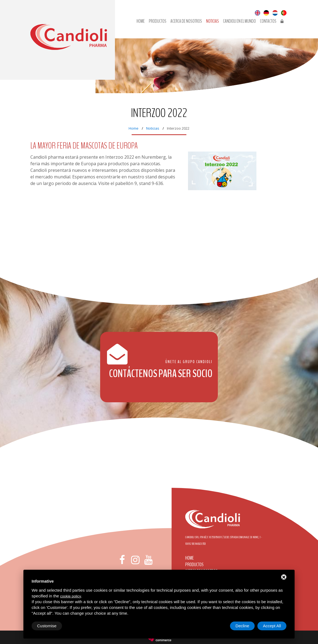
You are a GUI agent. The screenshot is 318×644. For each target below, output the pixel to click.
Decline (242, 626)
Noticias (213, 21)
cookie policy (71, 596)
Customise (47, 626)
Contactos (268, 21)
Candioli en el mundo (239, 21)
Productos (158, 21)
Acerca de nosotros (186, 21)
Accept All (272, 626)
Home (134, 128)
